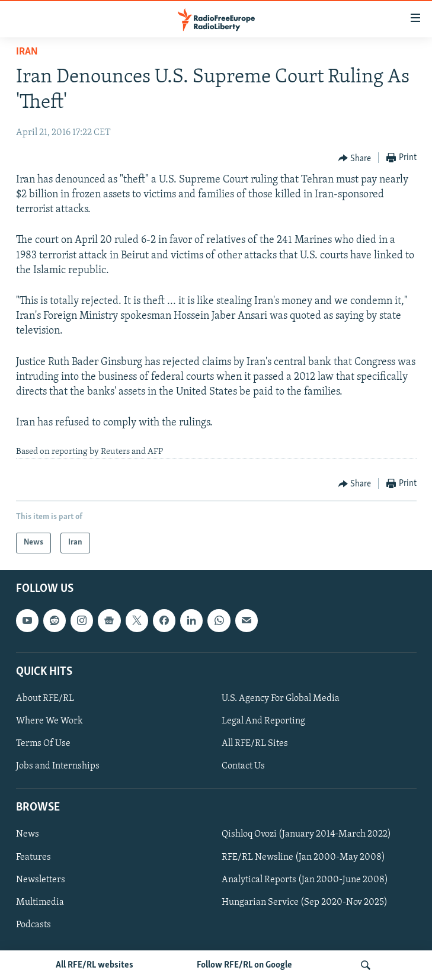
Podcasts (33, 925)
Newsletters (41, 879)
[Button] (355, 158)
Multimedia (40, 902)
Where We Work (49, 721)
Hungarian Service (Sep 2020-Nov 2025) (305, 902)
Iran (27, 52)
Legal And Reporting (263, 721)
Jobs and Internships (58, 766)
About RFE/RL (45, 699)
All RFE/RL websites (95, 965)
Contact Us (243, 766)
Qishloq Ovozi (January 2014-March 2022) (306, 834)
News (28, 834)
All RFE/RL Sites (255, 744)
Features (33, 857)
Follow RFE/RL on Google (244, 965)
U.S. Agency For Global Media (281, 699)
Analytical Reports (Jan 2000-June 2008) (305, 879)
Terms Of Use (43, 744)
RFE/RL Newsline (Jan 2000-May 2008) (303, 857)
